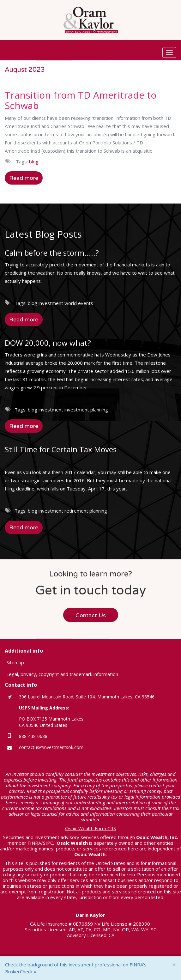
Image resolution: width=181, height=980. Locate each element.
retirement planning (86, 511)
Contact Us (91, 615)
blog (34, 161)
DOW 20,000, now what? (48, 343)
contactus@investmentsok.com (51, 747)
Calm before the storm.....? (52, 253)
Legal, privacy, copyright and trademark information (62, 674)
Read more (24, 178)
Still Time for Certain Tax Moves (61, 449)
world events (79, 303)
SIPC (48, 843)
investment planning (86, 410)
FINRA (34, 843)
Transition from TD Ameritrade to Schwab (81, 100)
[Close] (174, 965)
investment (51, 303)
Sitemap (15, 662)
